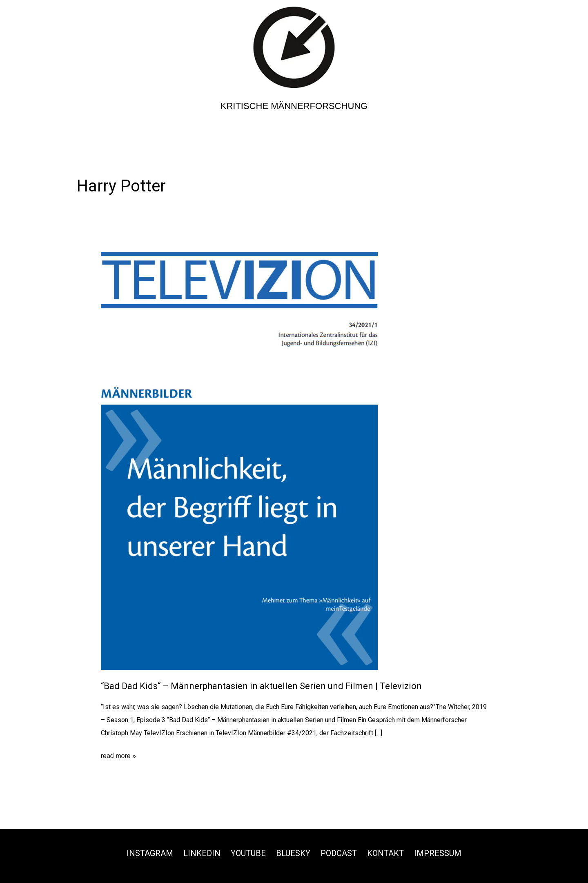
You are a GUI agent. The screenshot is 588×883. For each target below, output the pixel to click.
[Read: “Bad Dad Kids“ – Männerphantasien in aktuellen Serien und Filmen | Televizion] (239, 461)
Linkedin (202, 853)
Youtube (248, 853)
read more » (118, 756)
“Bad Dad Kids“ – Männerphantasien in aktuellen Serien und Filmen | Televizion (261, 686)
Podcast (339, 853)
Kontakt (385, 853)
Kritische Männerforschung (294, 106)
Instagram (150, 853)
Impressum (438, 853)
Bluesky (293, 853)
